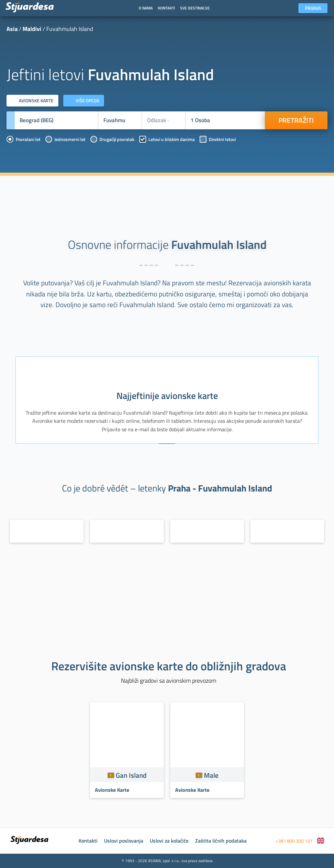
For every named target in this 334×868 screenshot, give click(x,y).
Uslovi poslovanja (124, 841)
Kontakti (88, 841)
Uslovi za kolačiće (169, 841)
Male (211, 775)
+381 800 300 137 (294, 841)
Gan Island (131, 775)
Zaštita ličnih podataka (221, 841)
